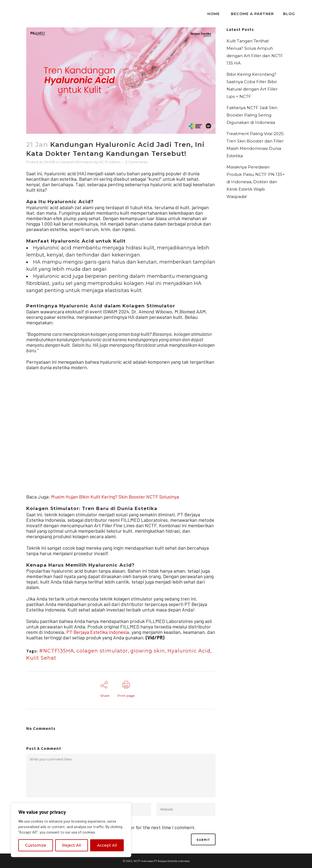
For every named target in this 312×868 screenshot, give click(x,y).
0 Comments (136, 162)
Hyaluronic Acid (189, 651)
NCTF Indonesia (143, 861)
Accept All (107, 845)
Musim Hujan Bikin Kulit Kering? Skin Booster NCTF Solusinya (115, 497)
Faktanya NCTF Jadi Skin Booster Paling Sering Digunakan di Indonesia (252, 115)
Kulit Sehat (41, 658)
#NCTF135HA (57, 651)
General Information (77, 162)
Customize (36, 845)
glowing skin (148, 651)
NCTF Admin (110, 162)
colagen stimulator (102, 651)
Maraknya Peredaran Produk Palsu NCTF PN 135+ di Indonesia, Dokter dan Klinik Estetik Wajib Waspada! (256, 182)
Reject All (71, 845)
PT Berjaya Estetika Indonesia (98, 632)
